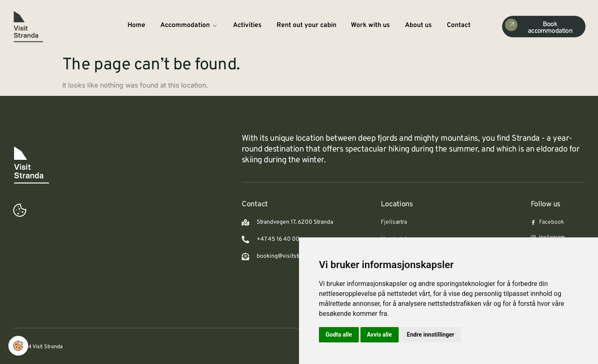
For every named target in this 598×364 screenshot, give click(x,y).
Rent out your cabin (306, 25)
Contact (459, 25)
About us (419, 25)
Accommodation (189, 25)
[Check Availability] (544, 27)
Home (136, 25)
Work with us (371, 25)
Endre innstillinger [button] (431, 335)
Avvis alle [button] (380, 335)
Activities (247, 25)
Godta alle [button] (339, 335)
